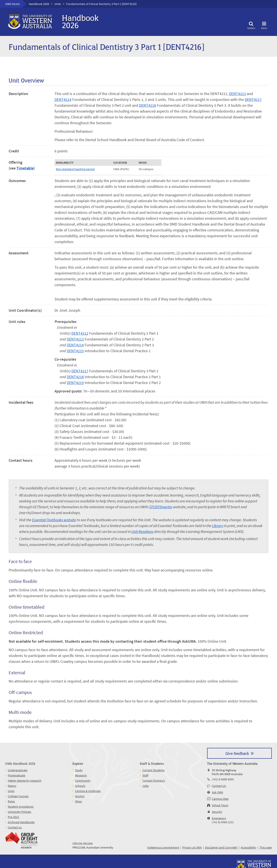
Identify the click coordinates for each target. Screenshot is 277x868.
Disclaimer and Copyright (221, 847)
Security (217, 812)
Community (83, 781)
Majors (12, 786)
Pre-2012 (13, 817)
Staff (145, 775)
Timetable (25, 168)
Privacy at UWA (192, 847)
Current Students (154, 770)
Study (79, 770)
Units (58, 4)
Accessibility (248, 847)
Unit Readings (142, 532)
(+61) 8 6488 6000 (223, 779)
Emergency (219, 818)
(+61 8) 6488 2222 (223, 822)
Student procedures (21, 807)
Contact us (15, 827)
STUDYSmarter (161, 507)
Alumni (80, 796)
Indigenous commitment (163, 847)
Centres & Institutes (88, 791)
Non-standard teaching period (75, 169)
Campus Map (220, 799)
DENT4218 (148, 105)
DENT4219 (75, 383)
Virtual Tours (220, 805)
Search (251, 25)
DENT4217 (253, 99)
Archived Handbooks (21, 822)
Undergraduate (18, 770)
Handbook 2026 (39, 4)
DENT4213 (237, 94)
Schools (80, 786)
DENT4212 (80, 333)
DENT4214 (63, 99)
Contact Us (219, 786)
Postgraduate (17, 775)
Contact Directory (154, 781)
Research (81, 775)
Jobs (146, 786)
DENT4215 (75, 351)
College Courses (18, 796)
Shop (78, 801)
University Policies (19, 812)
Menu (264, 25)
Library (218, 526)
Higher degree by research (25, 781)
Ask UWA (217, 792)
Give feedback (237, 753)
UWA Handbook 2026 (20, 763)
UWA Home (12, 4)
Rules (11, 801)
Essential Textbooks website (54, 520)
